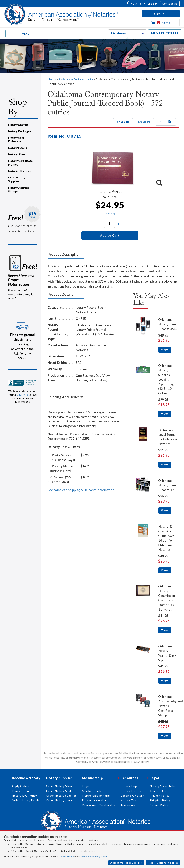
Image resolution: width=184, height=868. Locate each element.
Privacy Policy (160, 796)
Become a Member (94, 800)
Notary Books (17, 148)
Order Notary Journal (61, 800)
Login (86, 786)
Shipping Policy (160, 800)
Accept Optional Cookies (126, 863)
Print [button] (166, 122)
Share (123, 122)
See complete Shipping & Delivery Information (81, 490)
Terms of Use (66, 856)
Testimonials (129, 805)
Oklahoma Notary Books (76, 79)
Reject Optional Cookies (163, 863)
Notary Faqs (129, 786)
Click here (22, 395)
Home (52, 79)
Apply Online (21, 786)
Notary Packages (20, 131)
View (165, 349)
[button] (161, 14)
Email (144, 122)
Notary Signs (17, 154)
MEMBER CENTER (165, 33)
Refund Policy (159, 805)
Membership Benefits (96, 796)
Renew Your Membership (99, 805)
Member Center (92, 791)
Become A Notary (132, 796)
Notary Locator (131, 791)
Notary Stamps (18, 125)
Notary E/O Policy (24, 796)
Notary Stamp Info (162, 786)
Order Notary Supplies (61, 796)
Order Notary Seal (59, 791)
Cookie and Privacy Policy (93, 856)
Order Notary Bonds (26, 800)
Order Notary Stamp (60, 786)
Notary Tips (129, 800)
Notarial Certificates (22, 171)
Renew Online (21, 791)
